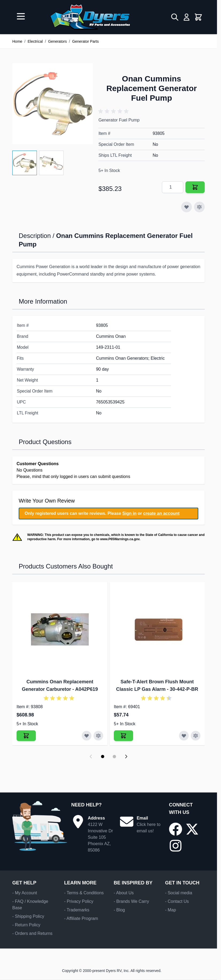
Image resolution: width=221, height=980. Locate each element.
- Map (171, 910)
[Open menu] (21, 16)
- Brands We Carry (131, 901)
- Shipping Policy (28, 916)
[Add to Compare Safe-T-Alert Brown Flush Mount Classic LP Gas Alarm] (196, 736)
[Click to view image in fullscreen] (53, 104)
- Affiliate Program (81, 918)
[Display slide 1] (103, 756)
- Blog (119, 910)
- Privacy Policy (79, 901)
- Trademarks (77, 910)
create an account (161, 513)
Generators (57, 41)
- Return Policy (26, 925)
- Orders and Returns (32, 933)
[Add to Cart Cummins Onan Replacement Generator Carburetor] (26, 736)
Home (17, 41)
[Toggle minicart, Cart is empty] (198, 17)
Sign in (129, 513)
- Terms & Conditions (84, 893)
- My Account (25, 893)
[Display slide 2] (114, 756)
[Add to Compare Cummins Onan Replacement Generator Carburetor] (98, 736)
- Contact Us (177, 901)
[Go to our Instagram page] (176, 846)
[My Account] (187, 17)
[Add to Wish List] (187, 207)
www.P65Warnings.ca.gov (120, 539)
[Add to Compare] (199, 207)
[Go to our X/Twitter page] (192, 829)
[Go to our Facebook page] (176, 829)
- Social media (179, 893)
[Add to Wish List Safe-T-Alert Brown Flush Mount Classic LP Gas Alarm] (184, 736)
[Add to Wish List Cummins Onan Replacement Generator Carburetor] (87, 736)
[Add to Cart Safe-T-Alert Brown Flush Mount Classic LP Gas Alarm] (123, 736)
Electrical (35, 41)
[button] (114, 111)
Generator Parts (86, 41)
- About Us (124, 893)
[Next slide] (126, 756)
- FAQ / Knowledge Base (30, 905)
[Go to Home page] (90, 17)
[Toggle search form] (175, 17)
